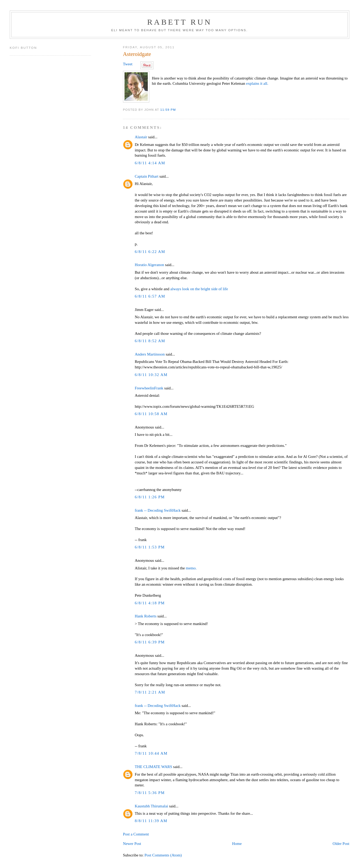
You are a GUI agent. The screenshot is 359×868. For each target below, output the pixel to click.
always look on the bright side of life (199, 289)
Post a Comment (136, 834)
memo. (191, 568)
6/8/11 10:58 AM (151, 414)
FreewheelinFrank (149, 388)
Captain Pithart (147, 176)
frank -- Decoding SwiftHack (158, 510)
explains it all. (257, 83)
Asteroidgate (137, 54)
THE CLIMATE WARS (153, 767)
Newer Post (132, 844)
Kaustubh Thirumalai (152, 806)
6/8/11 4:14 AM (150, 163)
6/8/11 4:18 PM (150, 603)
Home (237, 844)
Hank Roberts (146, 616)
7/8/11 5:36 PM (150, 793)
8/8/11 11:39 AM (151, 821)
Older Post (341, 844)
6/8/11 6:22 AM (150, 252)
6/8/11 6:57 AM (150, 296)
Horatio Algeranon (150, 265)
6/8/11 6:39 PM (150, 642)
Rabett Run (179, 22)
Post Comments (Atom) (163, 855)
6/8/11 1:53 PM (150, 547)
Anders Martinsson (150, 354)
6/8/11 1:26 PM (150, 497)
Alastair (141, 137)
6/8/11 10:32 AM (151, 375)
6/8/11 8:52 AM (150, 341)
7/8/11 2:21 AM (150, 692)
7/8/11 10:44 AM (151, 753)
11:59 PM (168, 110)
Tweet (128, 64)
